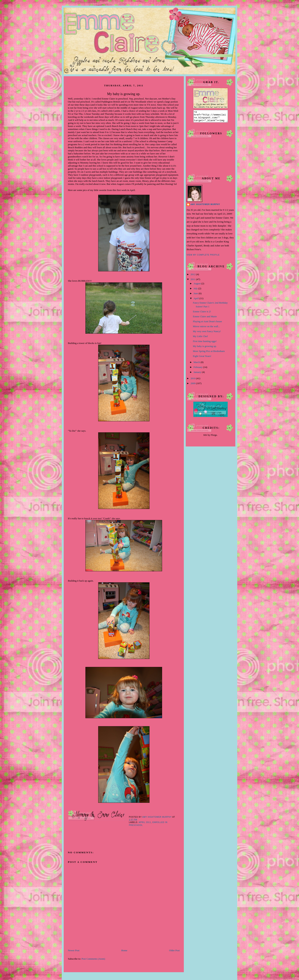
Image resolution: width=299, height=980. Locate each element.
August (197, 286)
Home (124, 950)
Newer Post (74, 950)
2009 (193, 386)
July (196, 291)
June (196, 296)
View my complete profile (203, 257)
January (198, 374)
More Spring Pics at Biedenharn (209, 353)
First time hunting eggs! (205, 343)
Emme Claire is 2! (202, 314)
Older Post (174, 950)
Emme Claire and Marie (205, 319)
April (197, 301)
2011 (193, 282)
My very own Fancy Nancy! (207, 334)
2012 (193, 277)
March (197, 364)
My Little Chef (200, 339)
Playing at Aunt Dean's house (207, 324)
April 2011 (145, 822)
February (198, 369)
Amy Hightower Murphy (205, 207)
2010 (193, 381)
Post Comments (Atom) (93, 959)
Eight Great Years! (202, 358)
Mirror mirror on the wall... (206, 329)
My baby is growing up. (205, 348)
